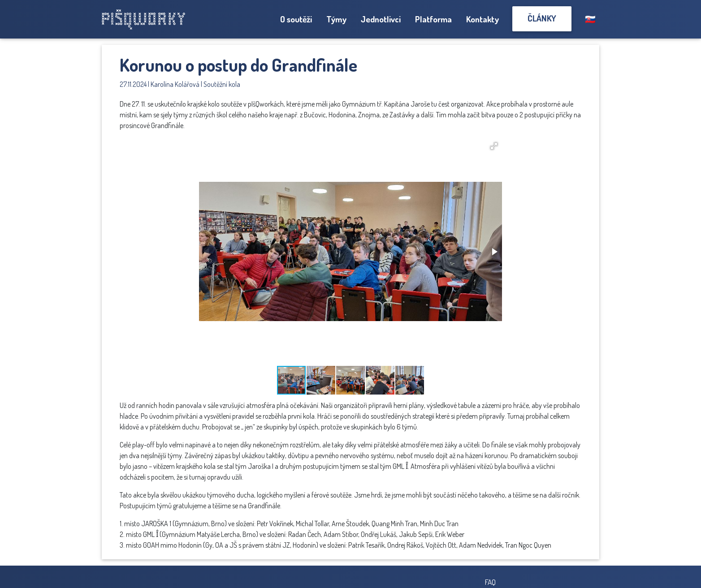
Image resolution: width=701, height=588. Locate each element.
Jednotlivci (381, 19)
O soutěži (296, 19)
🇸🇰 (590, 19)
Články (542, 18)
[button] (494, 146)
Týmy (336, 19)
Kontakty (482, 19)
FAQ (490, 582)
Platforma (433, 19)
